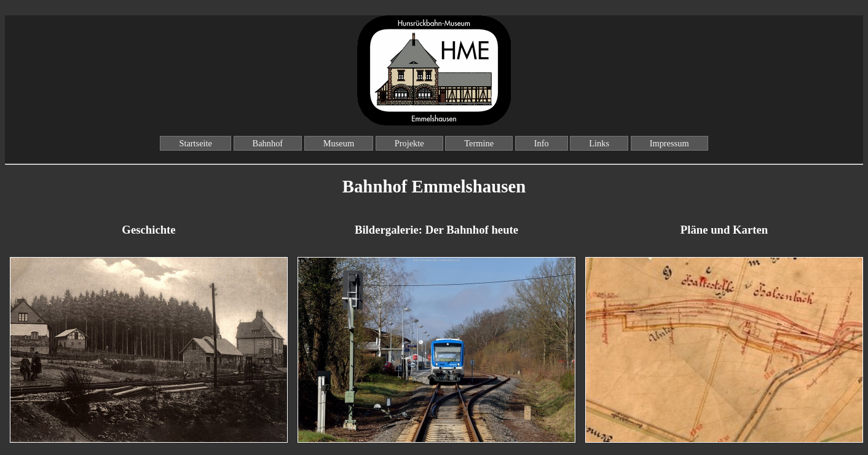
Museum (339, 143)
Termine (479, 143)
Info (542, 143)
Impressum (669, 143)
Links (599, 143)
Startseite (195, 143)
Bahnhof (268, 143)
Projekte (409, 143)
